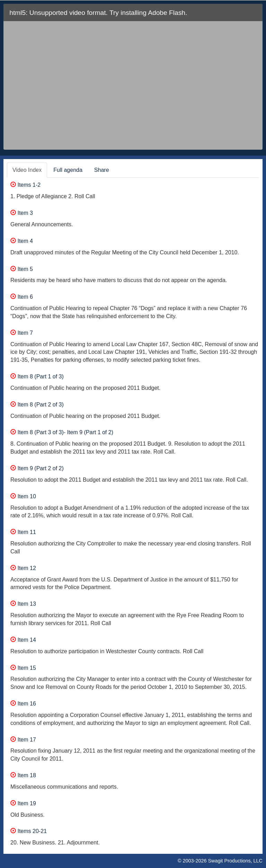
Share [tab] (102, 170)
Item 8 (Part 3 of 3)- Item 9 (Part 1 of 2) (62, 432)
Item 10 (23, 496)
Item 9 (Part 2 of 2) (37, 468)
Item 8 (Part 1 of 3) (37, 376)
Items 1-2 (25, 185)
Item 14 (23, 640)
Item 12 (23, 568)
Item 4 (22, 241)
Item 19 (23, 803)
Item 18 (23, 775)
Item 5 (22, 269)
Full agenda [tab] (68, 170)
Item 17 (23, 740)
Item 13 (23, 604)
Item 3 (22, 213)
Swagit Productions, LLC (235, 861)
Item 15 (23, 668)
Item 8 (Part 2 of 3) (37, 405)
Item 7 (22, 333)
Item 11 (23, 532)
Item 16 (23, 704)
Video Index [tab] (27, 170)
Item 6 (22, 297)
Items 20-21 (29, 831)
